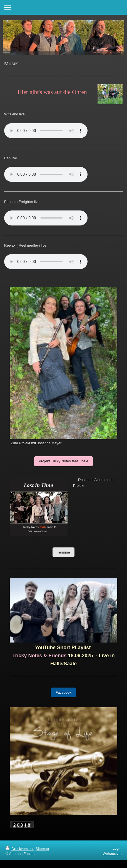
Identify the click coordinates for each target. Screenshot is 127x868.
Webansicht (112, 853)
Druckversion (20, 849)
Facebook (64, 692)
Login (117, 848)
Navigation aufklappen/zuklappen (64, 7)
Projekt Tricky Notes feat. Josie (63, 461)
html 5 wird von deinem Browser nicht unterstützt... (46, 218)
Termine (63, 552)
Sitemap (42, 849)
